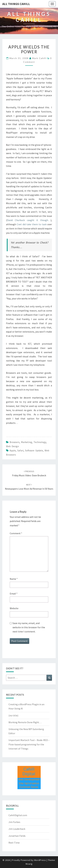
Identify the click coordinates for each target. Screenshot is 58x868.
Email (14, 594)
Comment (16, 533)
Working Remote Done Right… (25, 722)
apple (13, 450)
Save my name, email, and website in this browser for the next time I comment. (29, 627)
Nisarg (29, 864)
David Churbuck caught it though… (29, 220)
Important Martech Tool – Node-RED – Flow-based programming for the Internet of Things (29, 744)
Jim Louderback (17, 829)
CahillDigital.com (18, 815)
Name (14, 579)
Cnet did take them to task (32, 224)
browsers (15, 442)
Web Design (12, 446)
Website (14, 608)
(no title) (13, 715)
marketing (27, 442)
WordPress (40, 860)
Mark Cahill (39, 58)
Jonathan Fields (17, 836)
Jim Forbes (14, 822)
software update (34, 450)
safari (20, 450)
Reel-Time (14, 843)
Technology (40, 442)
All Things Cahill (16, 4)
